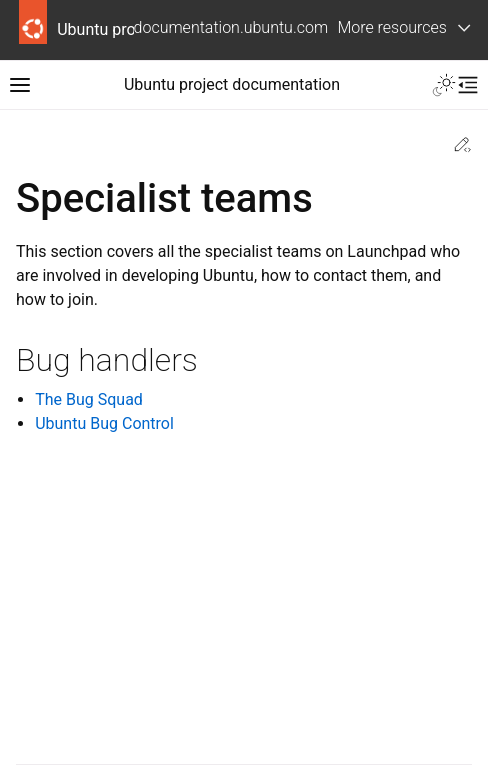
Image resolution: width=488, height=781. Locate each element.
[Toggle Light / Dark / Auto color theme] (444, 85)
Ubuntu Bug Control (104, 423)
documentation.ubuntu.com (231, 27)
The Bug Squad (89, 399)
